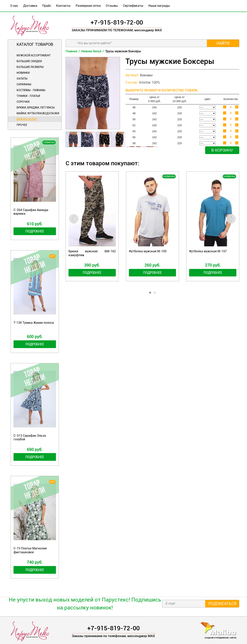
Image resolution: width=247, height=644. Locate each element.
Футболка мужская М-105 (148, 251)
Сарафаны (24, 84)
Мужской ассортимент (34, 55)
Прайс (47, 6)
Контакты (63, 6)
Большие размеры (30, 67)
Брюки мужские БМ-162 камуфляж (92, 253)
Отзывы (112, 6)
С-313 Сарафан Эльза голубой (30, 437)
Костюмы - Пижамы (31, 90)
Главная (71, 51)
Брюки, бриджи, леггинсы (36, 108)
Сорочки (23, 102)
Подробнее (35, 231)
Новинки (23, 73)
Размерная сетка (88, 6)
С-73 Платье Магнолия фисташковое (30, 550)
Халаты (22, 79)
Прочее (22, 125)
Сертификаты (133, 6)
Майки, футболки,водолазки (38, 113)
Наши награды (159, 6)
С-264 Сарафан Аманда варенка (31, 212)
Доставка (30, 6)
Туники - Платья (28, 96)
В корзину (222, 150)
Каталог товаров (35, 44)
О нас (14, 6)
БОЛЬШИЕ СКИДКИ (29, 61)
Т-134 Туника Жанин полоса (34, 323)
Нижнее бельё (27, 119)
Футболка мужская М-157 (208, 251)
